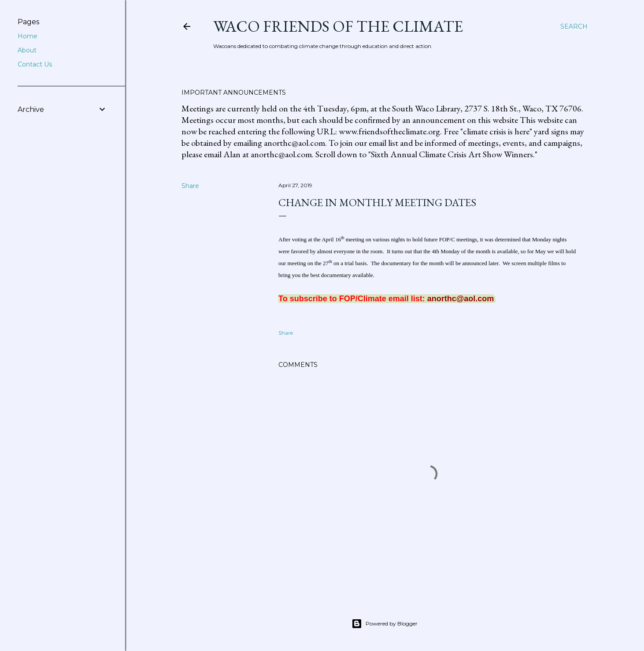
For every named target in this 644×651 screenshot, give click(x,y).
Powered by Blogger (385, 624)
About (27, 50)
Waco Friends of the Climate (338, 26)
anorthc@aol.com (461, 299)
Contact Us (35, 64)
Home (28, 36)
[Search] (574, 26)
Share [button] (190, 186)
